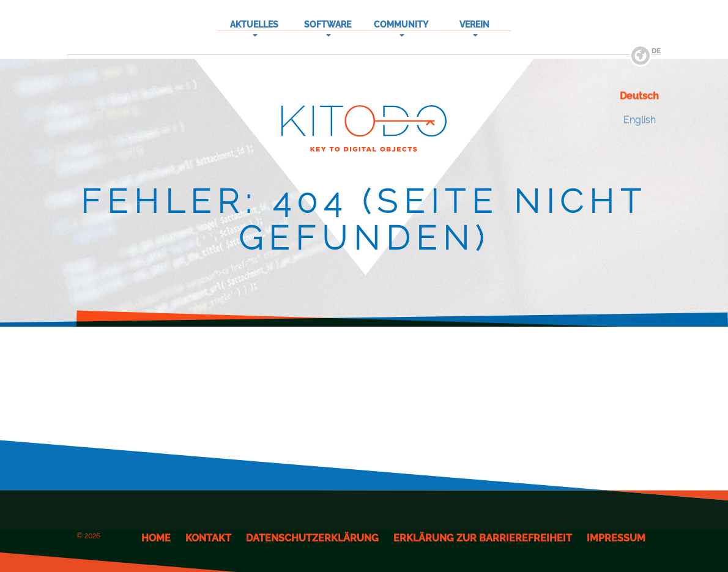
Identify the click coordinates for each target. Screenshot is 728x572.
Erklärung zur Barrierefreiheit (483, 538)
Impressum (616, 538)
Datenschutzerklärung (312, 538)
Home (156, 538)
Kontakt (208, 538)
